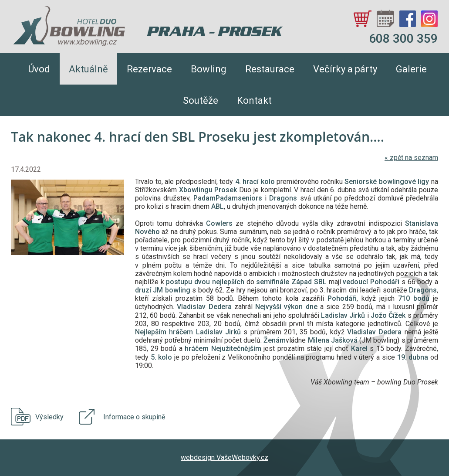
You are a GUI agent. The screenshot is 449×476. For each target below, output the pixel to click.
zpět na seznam (411, 158)
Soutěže (201, 100)
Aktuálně (88, 69)
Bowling (209, 69)
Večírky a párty (345, 69)
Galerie (411, 69)
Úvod (39, 69)
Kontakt (254, 100)
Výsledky (49, 417)
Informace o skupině (134, 417)
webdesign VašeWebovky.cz (224, 457)
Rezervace (149, 69)
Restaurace (270, 69)
